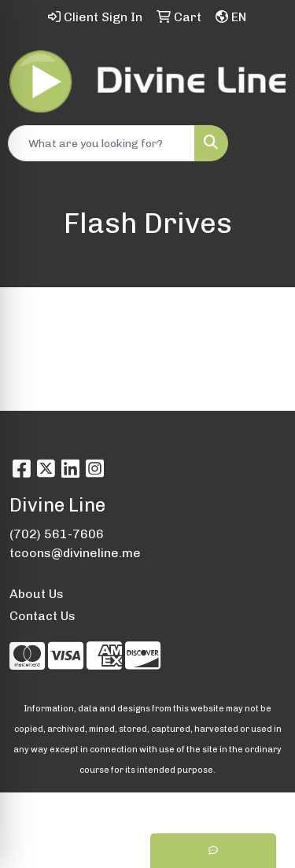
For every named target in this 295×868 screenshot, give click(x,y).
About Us (37, 594)
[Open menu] (264, 143)
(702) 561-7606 (57, 534)
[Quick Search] (101, 143)
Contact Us (42, 616)
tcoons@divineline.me (75, 553)
